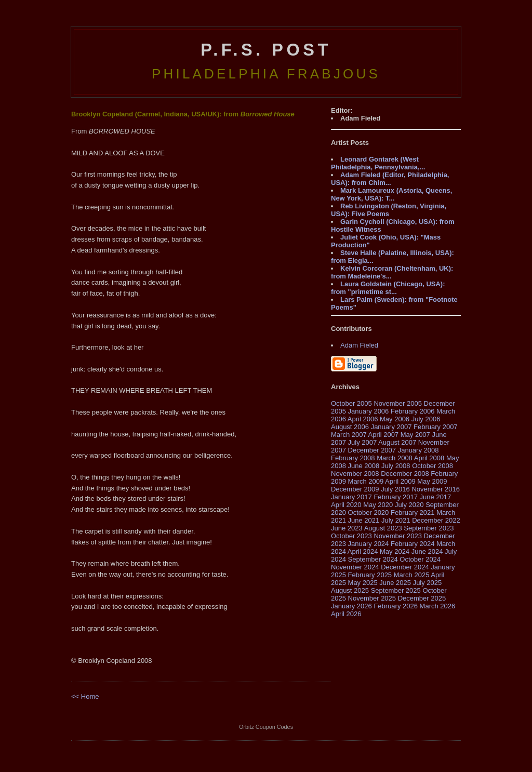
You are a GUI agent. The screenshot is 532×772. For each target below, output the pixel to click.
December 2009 (355, 489)
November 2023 (398, 536)
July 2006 (426, 419)
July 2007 (363, 442)
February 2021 (413, 513)
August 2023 (383, 528)
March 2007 (349, 435)
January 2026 (351, 606)
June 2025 (395, 583)
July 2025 (428, 583)
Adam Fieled (359, 345)
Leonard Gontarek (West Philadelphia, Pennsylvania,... (378, 163)
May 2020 (378, 505)
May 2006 (395, 419)
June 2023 (347, 528)
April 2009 (400, 481)
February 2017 (396, 497)
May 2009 (432, 481)
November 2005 (398, 403)
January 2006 (369, 411)
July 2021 (396, 520)
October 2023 (351, 536)
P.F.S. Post (266, 50)
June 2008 (364, 466)
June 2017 (436, 497)
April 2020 (346, 505)
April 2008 (429, 458)
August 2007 (397, 442)
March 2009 (366, 481)
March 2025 (412, 575)
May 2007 (415, 435)
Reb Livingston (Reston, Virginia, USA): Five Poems (389, 210)
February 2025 (370, 575)
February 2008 (353, 458)
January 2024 (369, 544)
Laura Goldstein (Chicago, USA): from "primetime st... (388, 288)
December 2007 (372, 450)
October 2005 (351, 403)
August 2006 (350, 427)
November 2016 (436, 489)
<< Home (85, 696)
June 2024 (427, 551)
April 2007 (384, 435)
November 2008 (355, 474)
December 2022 (436, 520)
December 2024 (405, 567)
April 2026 (346, 614)
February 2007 (436, 427)
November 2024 (355, 567)
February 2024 (413, 544)
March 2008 (395, 458)
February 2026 (396, 606)
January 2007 (391, 427)
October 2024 (420, 559)
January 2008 (418, 450)
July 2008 (396, 466)
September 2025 (396, 590)
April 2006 (363, 419)
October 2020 (369, 513)
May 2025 (363, 583)
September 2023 (429, 528)
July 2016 (395, 489)
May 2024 (395, 551)
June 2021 (364, 520)
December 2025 (422, 598)
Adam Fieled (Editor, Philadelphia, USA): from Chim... (390, 179)
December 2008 (405, 474)
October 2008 (433, 466)
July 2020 (409, 505)
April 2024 (363, 551)
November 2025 (372, 598)
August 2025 (350, 590)
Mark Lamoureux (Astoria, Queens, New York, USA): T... (391, 194)
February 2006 (413, 411)
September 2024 (373, 559)
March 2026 (438, 606)
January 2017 (351, 497)
